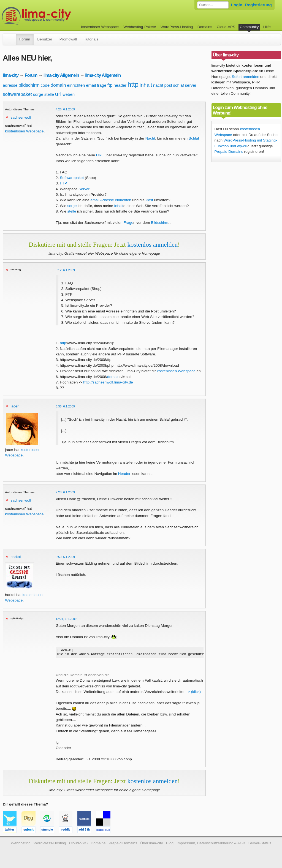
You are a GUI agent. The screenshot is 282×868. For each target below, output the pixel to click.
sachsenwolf (21, 117)
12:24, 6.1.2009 (66, 619)
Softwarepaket (72, 178)
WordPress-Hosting (177, 27)
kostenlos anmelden (152, 244)
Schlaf (194, 138)
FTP (63, 183)
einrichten (76, 85)
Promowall (68, 39)
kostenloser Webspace (100, 27)
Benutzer (45, 39)
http (133, 84)
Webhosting (21, 845)
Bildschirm (160, 223)
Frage (129, 223)
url (58, 94)
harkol (16, 557)
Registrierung (258, 5)
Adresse (107, 200)
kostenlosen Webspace (24, 131)
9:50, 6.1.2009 (65, 557)
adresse (10, 85)
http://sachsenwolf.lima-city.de (108, 382)
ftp (110, 85)
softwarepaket (17, 94)
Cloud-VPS (226, 27)
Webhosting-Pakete (140, 27)
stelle (49, 94)
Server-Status (260, 845)
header (120, 85)
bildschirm (29, 85)
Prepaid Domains (229, 152)
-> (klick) (194, 693)
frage (102, 85)
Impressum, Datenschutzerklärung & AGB (211, 845)
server (191, 85)
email (91, 85)
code (45, 85)
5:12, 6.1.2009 (65, 270)
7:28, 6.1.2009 (65, 492)
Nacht (150, 138)
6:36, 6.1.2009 (65, 406)
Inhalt (119, 206)
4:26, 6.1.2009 (65, 109)
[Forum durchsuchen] (213, 5)
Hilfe (267, 27)
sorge (38, 94)
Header (124, 474)
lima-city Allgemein (61, 75)
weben (69, 94)
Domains (205, 27)
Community (249, 27)
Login (237, 5)
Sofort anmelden (246, 77)
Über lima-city (151, 845)
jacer (14, 406)
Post (149, 200)
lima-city (11, 75)
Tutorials (91, 39)
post (168, 85)
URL (100, 155)
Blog (170, 845)
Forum (25, 39)
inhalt (146, 85)
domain (58, 85)
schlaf (179, 85)
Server (84, 189)
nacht (158, 85)
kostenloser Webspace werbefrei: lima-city (57, 16)
